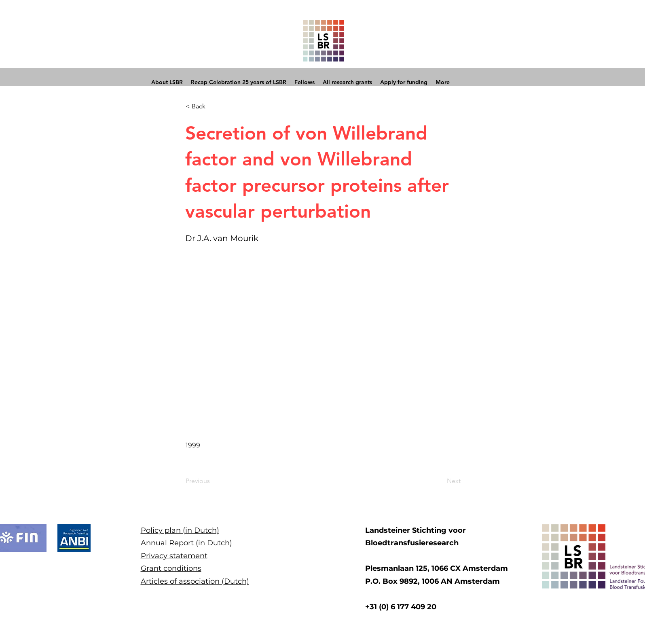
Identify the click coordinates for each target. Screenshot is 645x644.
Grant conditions (171, 568)
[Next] (440, 481)
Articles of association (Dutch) (195, 581)
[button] (212, 106)
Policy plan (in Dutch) (180, 530)
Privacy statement (174, 556)
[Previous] (212, 481)
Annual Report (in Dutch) (186, 543)
